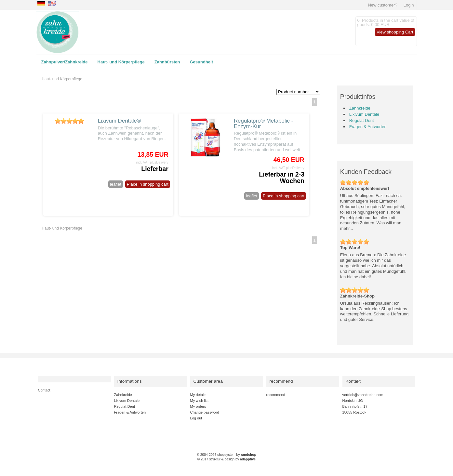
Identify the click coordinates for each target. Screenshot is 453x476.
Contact (44, 390)
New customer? (382, 5)
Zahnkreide (360, 108)
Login (409, 5)
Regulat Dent (362, 120)
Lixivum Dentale (364, 114)
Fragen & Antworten (368, 127)
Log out (196, 418)
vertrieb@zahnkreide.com (363, 395)
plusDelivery (159, 162)
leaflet (116, 184)
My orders (198, 406)
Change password (205, 412)
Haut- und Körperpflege (121, 62)
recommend (276, 395)
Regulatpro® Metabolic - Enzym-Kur (263, 124)
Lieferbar (155, 169)
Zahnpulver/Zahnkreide (65, 62)
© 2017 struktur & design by (227, 459)
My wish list (199, 401)
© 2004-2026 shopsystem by (226, 455)
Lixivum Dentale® (120, 121)
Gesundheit (201, 62)
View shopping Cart (395, 32)
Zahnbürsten (167, 62)
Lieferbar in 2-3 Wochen (282, 178)
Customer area (208, 381)
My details (198, 395)
